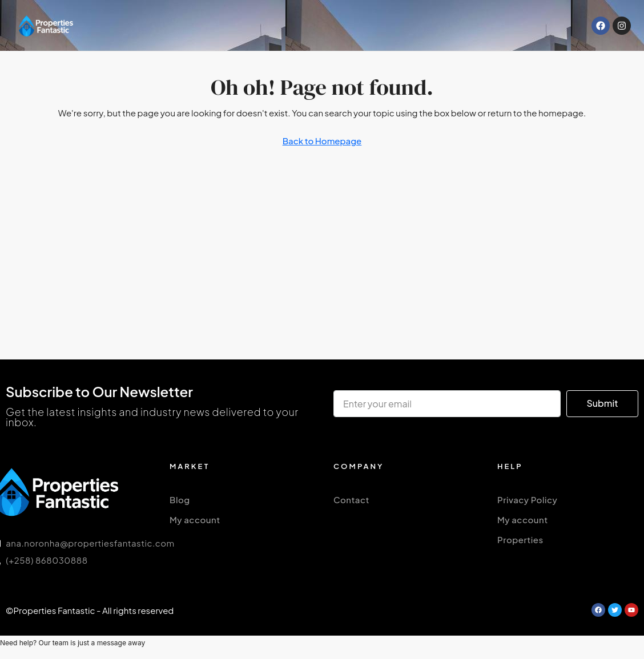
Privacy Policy (527, 500)
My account (195, 519)
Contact (351, 500)
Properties (520, 539)
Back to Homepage (322, 141)
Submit (602, 403)
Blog (180, 500)
